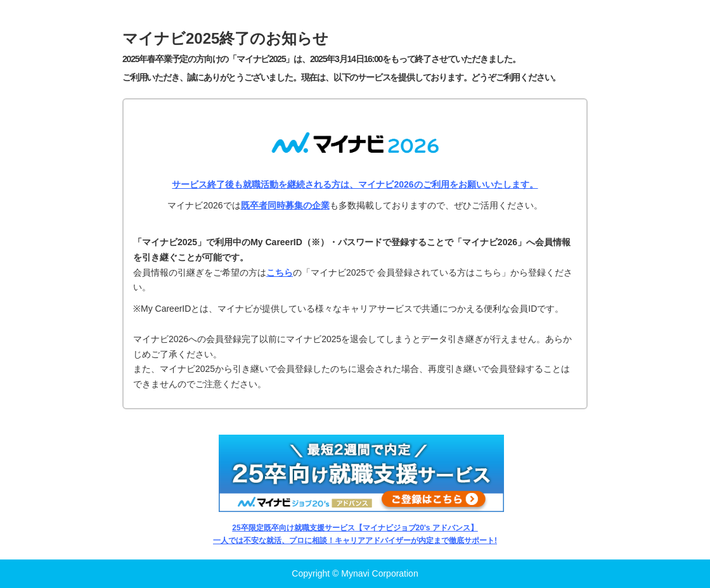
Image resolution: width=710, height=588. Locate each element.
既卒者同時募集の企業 (285, 205)
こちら (280, 272)
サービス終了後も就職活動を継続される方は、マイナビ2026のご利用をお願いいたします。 (355, 184)
